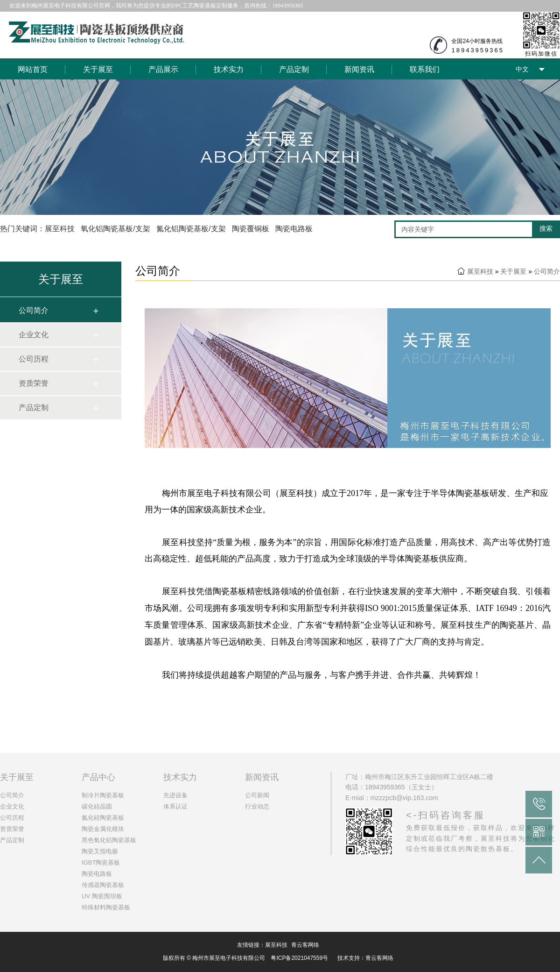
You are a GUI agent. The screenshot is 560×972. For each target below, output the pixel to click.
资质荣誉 (34, 383)
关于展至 (98, 69)
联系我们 (425, 69)
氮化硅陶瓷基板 (103, 818)
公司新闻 (257, 795)
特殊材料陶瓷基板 (106, 907)
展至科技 (480, 271)
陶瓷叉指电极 (100, 851)
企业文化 (34, 335)
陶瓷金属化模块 (103, 829)
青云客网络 (305, 945)
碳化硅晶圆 (97, 806)
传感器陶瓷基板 (103, 885)
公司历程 (34, 359)
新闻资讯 (359, 69)
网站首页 (33, 69)
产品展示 (163, 69)
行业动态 (257, 806)
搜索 (546, 228)
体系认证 (175, 806)
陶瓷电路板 (97, 874)
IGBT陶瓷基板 (101, 862)
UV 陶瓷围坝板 (102, 896)
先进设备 (175, 795)
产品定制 (294, 69)
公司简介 (34, 310)
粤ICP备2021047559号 (299, 958)
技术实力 (229, 69)
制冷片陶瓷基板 (103, 795)
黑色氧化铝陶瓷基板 (109, 840)
